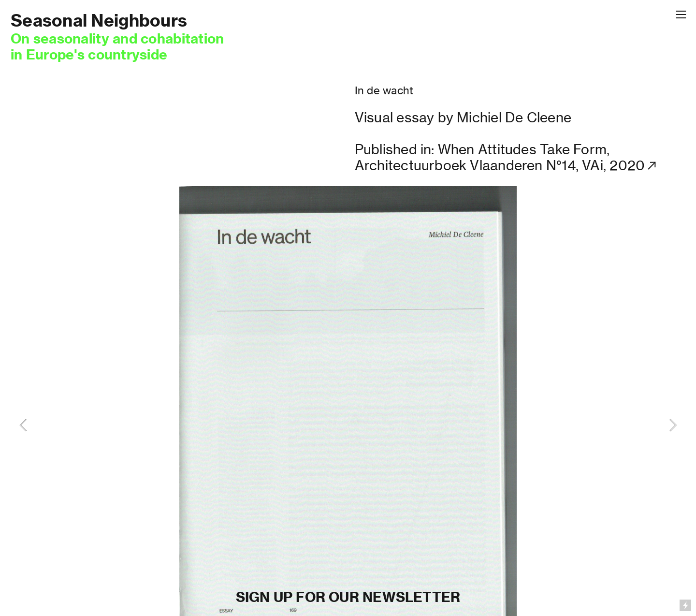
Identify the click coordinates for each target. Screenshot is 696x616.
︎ (681, 15)
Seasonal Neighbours (99, 20)
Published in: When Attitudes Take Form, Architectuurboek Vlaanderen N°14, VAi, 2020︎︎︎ (507, 157)
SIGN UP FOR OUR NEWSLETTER (348, 597)
